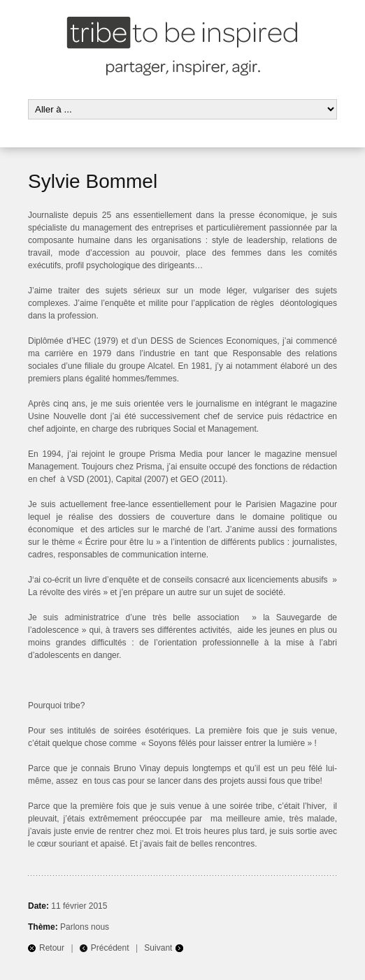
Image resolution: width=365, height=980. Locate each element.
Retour (52, 948)
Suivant (158, 948)
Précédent (110, 948)
